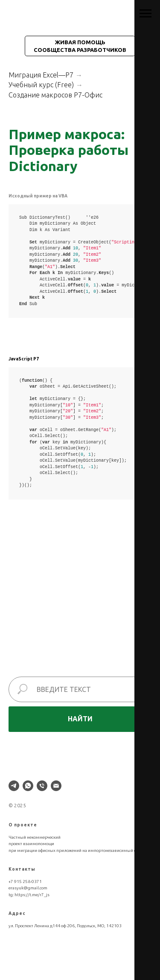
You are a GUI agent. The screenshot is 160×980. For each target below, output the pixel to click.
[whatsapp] (28, 786)
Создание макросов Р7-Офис (55, 95)
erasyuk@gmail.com (28, 888)
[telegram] (14, 786)
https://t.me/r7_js (32, 895)
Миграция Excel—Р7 (41, 75)
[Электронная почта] (56, 786)
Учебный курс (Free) (41, 85)
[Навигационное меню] (145, 14)
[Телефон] (42, 786)
